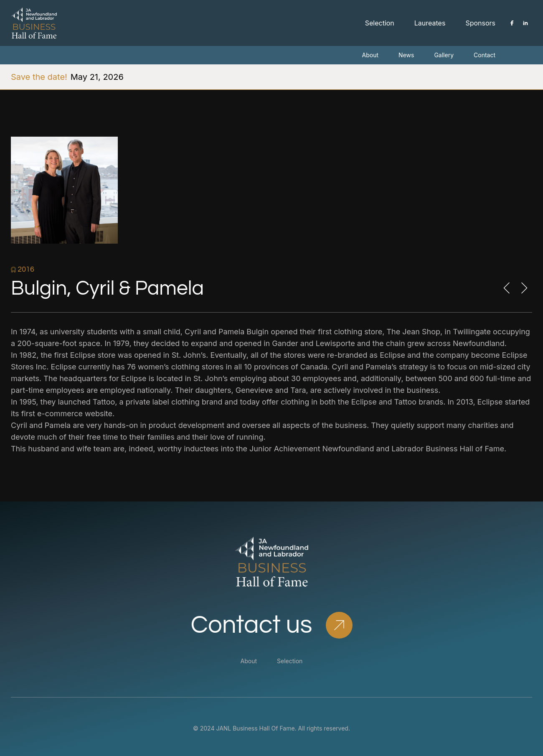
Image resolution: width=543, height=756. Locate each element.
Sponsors (480, 23)
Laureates (430, 23)
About (370, 55)
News (406, 55)
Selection (380, 23)
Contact (485, 55)
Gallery (444, 55)
